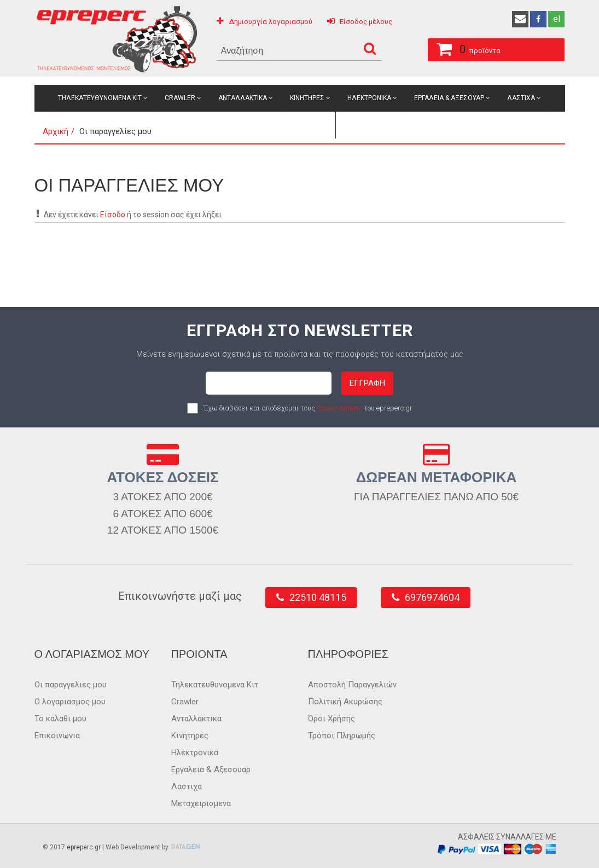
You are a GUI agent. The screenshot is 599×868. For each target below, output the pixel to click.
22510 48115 (318, 597)
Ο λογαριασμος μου (70, 702)
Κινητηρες (307, 98)
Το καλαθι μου (60, 719)
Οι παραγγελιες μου (71, 685)
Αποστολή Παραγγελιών (352, 685)
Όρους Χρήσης (339, 408)
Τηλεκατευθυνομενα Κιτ (100, 98)
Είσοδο (113, 215)
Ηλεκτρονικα (369, 98)
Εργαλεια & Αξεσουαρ (449, 98)
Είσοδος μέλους (366, 22)
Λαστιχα (521, 98)
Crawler (180, 98)
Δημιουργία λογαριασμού (271, 22)
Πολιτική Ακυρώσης (345, 702)
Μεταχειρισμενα (299, 125)
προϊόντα (464, 48)
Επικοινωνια (57, 736)
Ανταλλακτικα (243, 98)
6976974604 (432, 597)
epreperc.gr (84, 847)
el (557, 19)
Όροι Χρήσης (332, 719)
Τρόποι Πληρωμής (342, 736)
